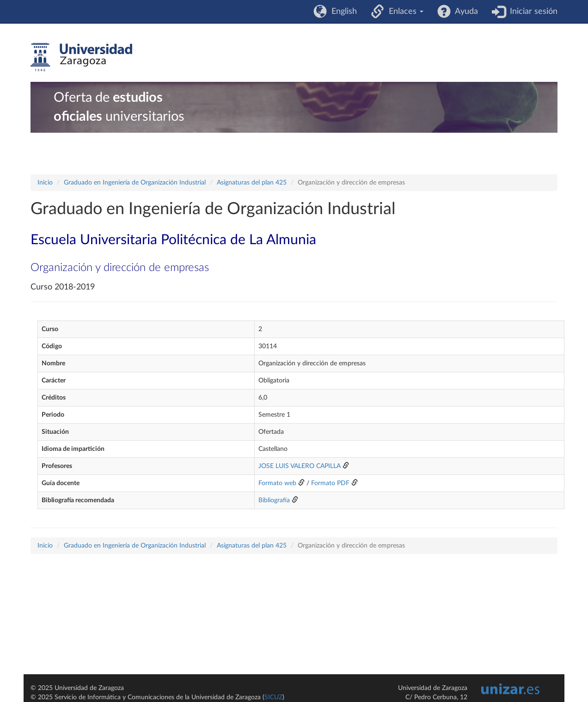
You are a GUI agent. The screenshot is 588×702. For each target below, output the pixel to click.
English (342, 12)
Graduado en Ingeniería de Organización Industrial (135, 183)
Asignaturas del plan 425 (252, 183)
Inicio (45, 183)
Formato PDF (330, 483)
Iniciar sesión (531, 12)
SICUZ (273, 697)
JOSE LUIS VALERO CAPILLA (300, 466)
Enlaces (404, 12)
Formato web (277, 483)
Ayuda (464, 12)
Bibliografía (274, 500)
